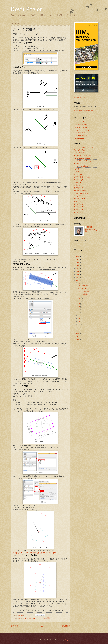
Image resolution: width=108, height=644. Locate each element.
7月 (79, 310)
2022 (78, 266)
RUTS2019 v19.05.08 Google (83, 155)
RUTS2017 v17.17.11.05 (82, 164)
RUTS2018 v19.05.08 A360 (82, 158)
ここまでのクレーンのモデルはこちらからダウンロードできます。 (35, 553)
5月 (79, 316)
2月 (79, 324)
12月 (79, 283)
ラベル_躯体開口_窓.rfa (81, 193)
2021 (78, 269)
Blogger (67, 640)
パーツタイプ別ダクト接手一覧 (84, 147)
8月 (79, 307)
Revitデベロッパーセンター (82, 130)
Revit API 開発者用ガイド (82, 135)
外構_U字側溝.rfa (79, 153)
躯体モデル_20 (79, 209)
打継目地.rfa (78, 182)
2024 (78, 260)
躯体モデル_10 (79, 207)
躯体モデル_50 (79, 188)
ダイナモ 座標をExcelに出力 (83, 177)
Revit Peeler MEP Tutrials (82, 125)
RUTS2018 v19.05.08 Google (83, 161)
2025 (78, 257)
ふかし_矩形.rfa (79, 196)
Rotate (34, 618)
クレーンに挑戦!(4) (83, 294)
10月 (79, 301)
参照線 (48, 618)
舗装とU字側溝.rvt (80, 150)
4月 (79, 318)
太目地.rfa (77, 185)
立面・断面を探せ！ (84, 285)
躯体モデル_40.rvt (80, 199)
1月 (79, 327)
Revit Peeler (26, 9)
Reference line (26, 618)
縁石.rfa (76, 172)
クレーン (39, 618)
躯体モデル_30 (79, 212)
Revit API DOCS (79, 138)
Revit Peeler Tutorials (80, 122)
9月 (79, 304)
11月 (79, 298)
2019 (78, 275)
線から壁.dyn (78, 174)
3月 (79, 321)
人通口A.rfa (78, 201)
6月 (79, 313)
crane (20, 618)
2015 (78, 334)
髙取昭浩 (89, 227)
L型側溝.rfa (77, 169)
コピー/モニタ (82, 288)
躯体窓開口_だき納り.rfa (82, 190)
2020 (78, 272)
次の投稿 (15, 626)
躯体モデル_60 (79, 180)
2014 (78, 337)
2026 (78, 254)
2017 (78, 280)
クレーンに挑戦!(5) (83, 291)
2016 (78, 331)
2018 (78, 277)
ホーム (40, 626)
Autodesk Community (80, 127)
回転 (44, 618)
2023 (78, 263)
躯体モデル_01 (79, 204)
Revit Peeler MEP (79, 133)
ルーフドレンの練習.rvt (81, 166)
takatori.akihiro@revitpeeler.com (84, 111)
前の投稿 (66, 626)
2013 (78, 340)
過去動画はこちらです (81, 97)
